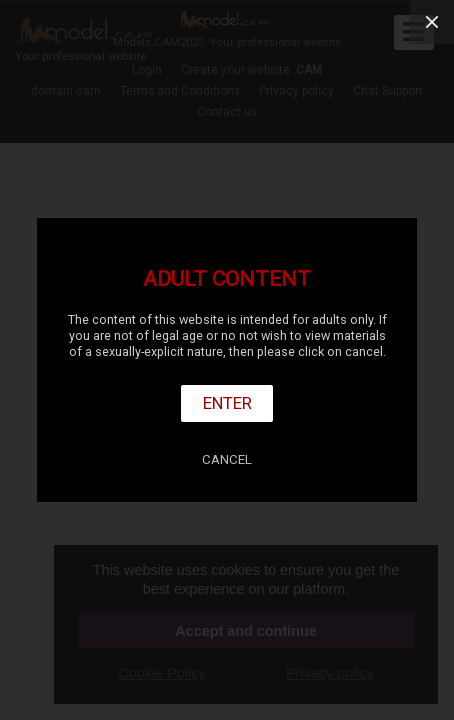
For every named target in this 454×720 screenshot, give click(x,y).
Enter (227, 403)
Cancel (227, 459)
